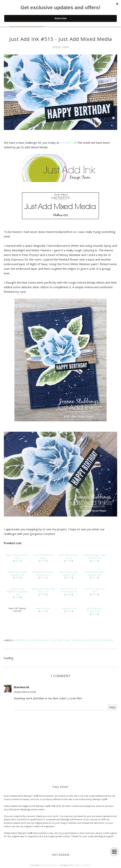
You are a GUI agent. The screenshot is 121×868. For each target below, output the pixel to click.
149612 (43, 561)
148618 (43, 594)
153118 (94, 561)
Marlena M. (22, 687)
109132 (94, 614)
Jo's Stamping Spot (50, 865)
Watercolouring (101, 640)
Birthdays (22, 640)
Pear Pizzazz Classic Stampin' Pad (69, 573)
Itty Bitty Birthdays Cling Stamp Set (43, 590)
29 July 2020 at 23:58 (25, 692)
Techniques (79, 640)
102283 (69, 611)
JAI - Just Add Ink (57, 640)
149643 (69, 594)
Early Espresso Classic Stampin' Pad (94, 573)
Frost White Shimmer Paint (94, 590)
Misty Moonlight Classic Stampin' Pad (95, 557)
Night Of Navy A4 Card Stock (17, 557)
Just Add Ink (68, 143)
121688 (69, 561)
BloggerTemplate (82, 865)
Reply (112, 707)
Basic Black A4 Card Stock (69, 557)
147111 (43, 578)
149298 (17, 597)
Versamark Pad (69, 608)
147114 (94, 578)
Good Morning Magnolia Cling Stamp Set (17, 592)
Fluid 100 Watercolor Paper (43, 557)
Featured (38, 640)
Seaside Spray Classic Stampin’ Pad (17, 573)
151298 (43, 611)
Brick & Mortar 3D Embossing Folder (69, 590)
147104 (69, 578)
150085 (17, 578)
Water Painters (43, 608)
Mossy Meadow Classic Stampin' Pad (43, 573)
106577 (17, 561)
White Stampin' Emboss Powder (94, 610)
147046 (94, 594)
